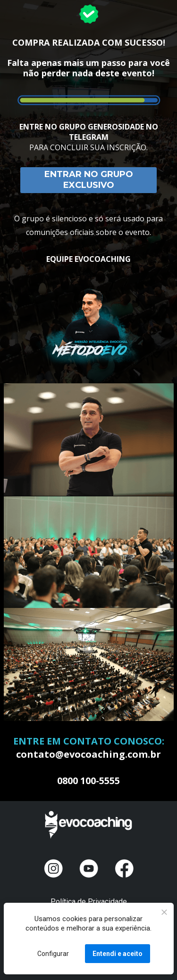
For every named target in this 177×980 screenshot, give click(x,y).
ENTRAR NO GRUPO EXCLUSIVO (89, 180)
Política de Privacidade (89, 902)
